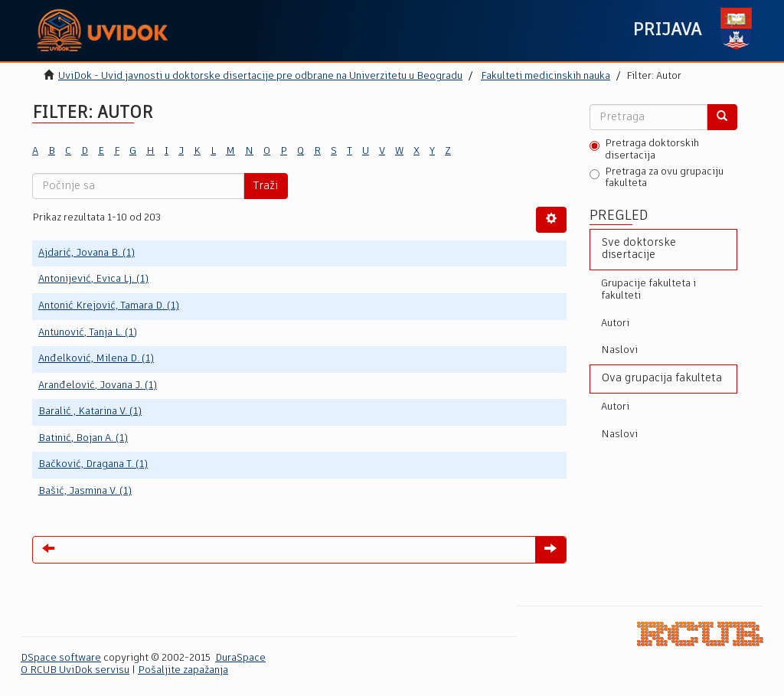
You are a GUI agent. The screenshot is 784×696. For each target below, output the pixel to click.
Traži (266, 186)
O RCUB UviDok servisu (75, 670)
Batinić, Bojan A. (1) (83, 438)
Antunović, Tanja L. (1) (88, 333)
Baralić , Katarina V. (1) (90, 412)
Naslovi (619, 350)
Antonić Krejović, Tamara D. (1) (109, 306)
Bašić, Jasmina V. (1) (85, 491)
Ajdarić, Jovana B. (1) (87, 253)
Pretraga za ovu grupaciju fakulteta (657, 178)
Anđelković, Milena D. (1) (96, 359)
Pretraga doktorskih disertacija (644, 150)
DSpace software (61, 658)
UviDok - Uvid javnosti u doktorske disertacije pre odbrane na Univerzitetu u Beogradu (260, 76)
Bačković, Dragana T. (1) (93, 464)
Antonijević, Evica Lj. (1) (93, 279)
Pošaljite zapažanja (183, 670)
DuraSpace (240, 658)
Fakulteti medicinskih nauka (546, 76)
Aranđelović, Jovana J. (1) (98, 386)
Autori (615, 323)
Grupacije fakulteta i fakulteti (648, 290)
